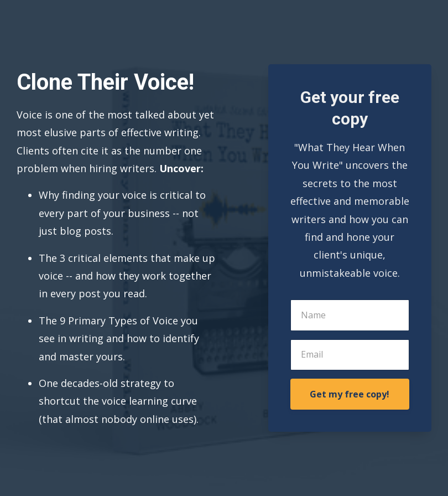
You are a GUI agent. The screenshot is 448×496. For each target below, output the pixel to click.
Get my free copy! (350, 394)
